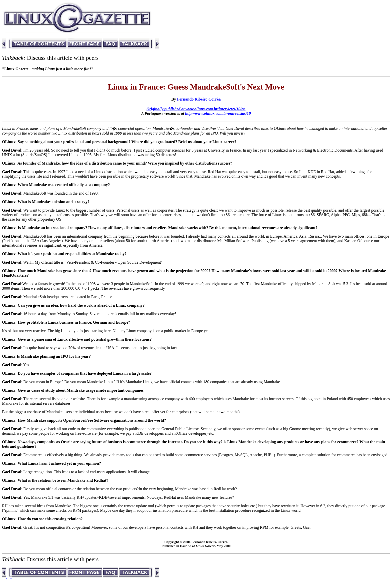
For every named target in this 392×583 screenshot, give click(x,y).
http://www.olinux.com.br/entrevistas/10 (218, 113)
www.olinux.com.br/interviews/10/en (215, 109)
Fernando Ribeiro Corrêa (199, 99)
